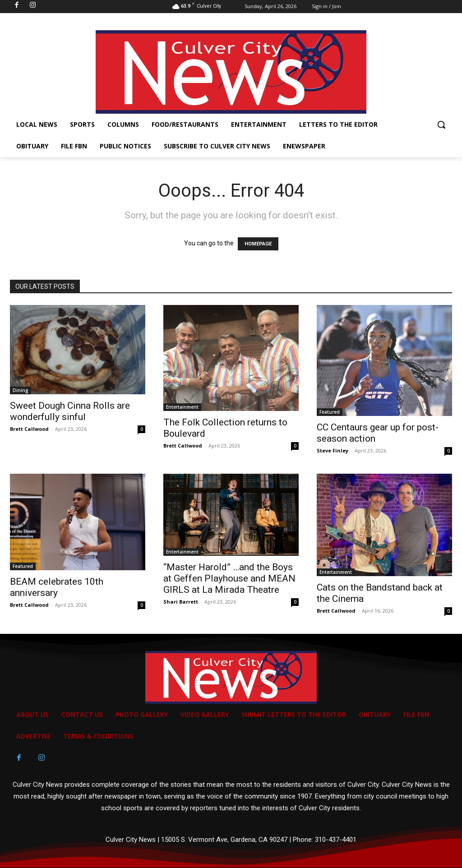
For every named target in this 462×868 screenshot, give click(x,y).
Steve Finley (333, 450)
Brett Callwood (29, 429)
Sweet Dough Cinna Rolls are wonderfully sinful (70, 411)
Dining (21, 390)
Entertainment (182, 407)
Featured (330, 412)
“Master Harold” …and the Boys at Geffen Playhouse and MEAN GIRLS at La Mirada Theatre (229, 578)
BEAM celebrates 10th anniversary (57, 587)
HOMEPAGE (258, 244)
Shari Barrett (181, 602)
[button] (441, 125)
